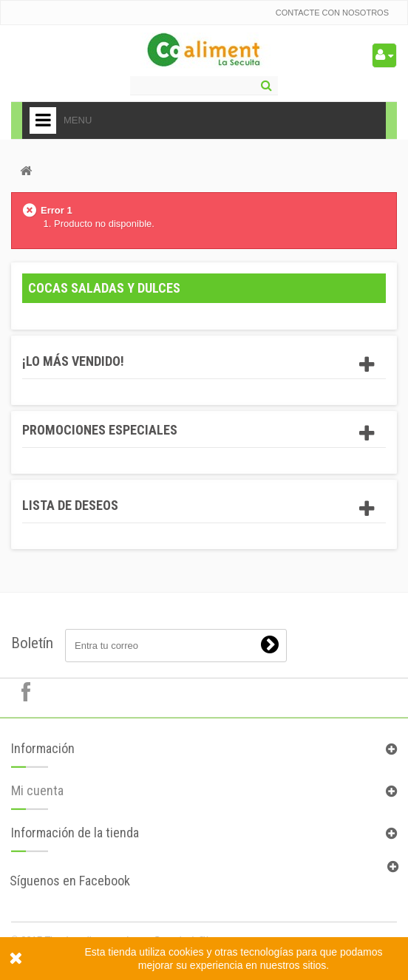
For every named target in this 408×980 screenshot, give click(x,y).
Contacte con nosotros (332, 13)
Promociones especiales (100, 430)
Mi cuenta (37, 795)
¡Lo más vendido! (73, 361)
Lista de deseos (70, 505)
